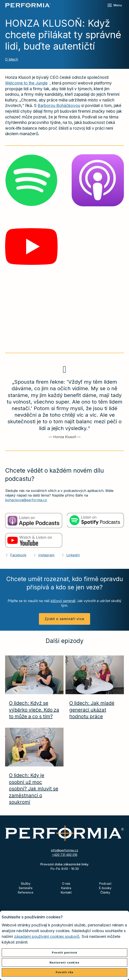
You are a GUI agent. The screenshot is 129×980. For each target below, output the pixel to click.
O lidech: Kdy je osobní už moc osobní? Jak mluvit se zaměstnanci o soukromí (34, 789)
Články (105, 892)
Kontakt (66, 892)
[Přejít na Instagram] (44, 555)
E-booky (105, 888)
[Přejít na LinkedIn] (71, 555)
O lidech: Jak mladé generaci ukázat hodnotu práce (92, 710)
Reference (26, 892)
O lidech (12, 59)
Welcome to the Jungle (26, 83)
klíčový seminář (63, 601)
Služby (26, 884)
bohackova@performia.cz (26, 500)
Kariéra (66, 888)
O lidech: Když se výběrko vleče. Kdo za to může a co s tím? (34, 710)
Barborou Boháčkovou (59, 106)
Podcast (105, 884)
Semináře (26, 888)
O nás (66, 884)
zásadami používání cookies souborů (47, 936)
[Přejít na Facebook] (16, 555)
